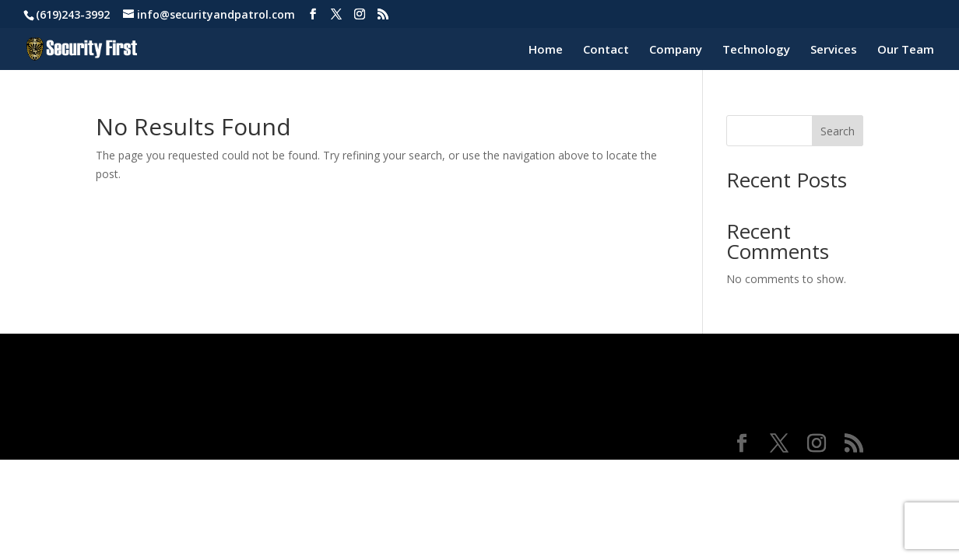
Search (838, 131)
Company (676, 50)
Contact (606, 50)
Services (834, 50)
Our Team (906, 50)
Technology (756, 50)
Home (546, 50)
